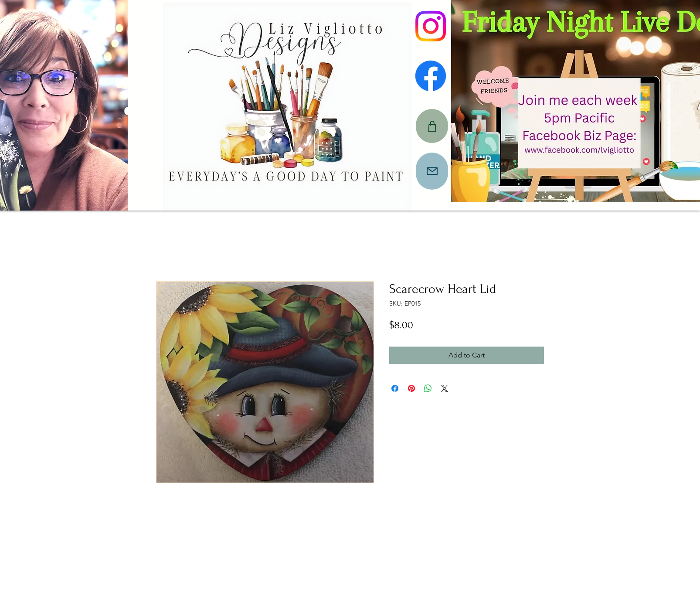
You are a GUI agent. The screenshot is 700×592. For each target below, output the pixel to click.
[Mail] (432, 171)
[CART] (432, 126)
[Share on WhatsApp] (428, 388)
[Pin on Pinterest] (411, 388)
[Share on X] (445, 388)
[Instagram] (431, 26)
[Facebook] (431, 76)
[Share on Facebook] (395, 388)
